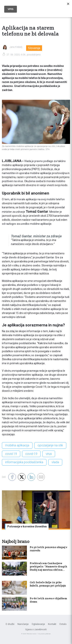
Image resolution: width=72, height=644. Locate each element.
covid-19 (31, 454)
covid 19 (11, 454)
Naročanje (23, 624)
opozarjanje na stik (50, 445)
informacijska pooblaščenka (24, 462)
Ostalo (63, 624)
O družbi (10, 624)
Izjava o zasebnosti (36, 629)
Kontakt (52, 624)
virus (49, 454)
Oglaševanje (38, 624)
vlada (55, 462)
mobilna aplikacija (17, 445)
